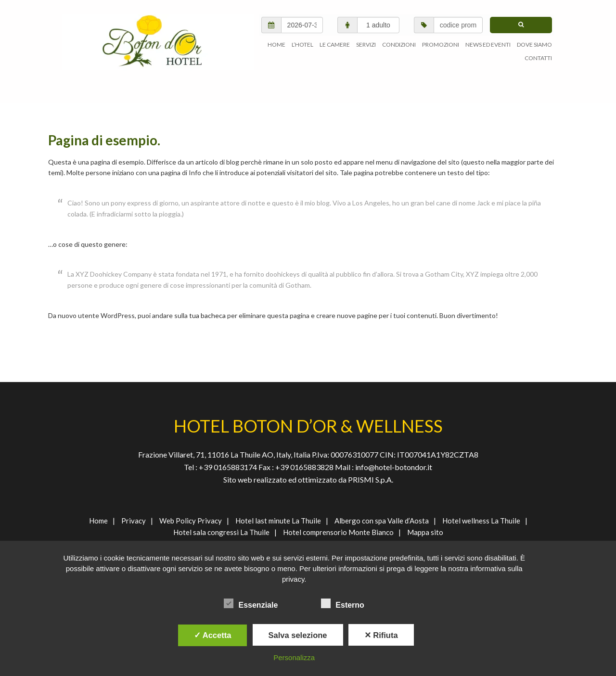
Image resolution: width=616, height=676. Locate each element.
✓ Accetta (213, 635)
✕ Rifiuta (381, 635)
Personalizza (294, 657)
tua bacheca (207, 315)
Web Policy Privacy (191, 521)
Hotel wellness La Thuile (481, 521)
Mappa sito (425, 532)
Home (98, 521)
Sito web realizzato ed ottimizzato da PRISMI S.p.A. (308, 479)
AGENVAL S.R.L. (158, 42)
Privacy (134, 521)
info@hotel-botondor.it (394, 467)
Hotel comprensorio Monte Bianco (338, 532)
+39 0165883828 (305, 467)
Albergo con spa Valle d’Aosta (382, 521)
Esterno (343, 603)
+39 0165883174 (227, 467)
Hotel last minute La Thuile (278, 521)
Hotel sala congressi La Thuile (221, 532)
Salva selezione (298, 635)
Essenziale (251, 603)
